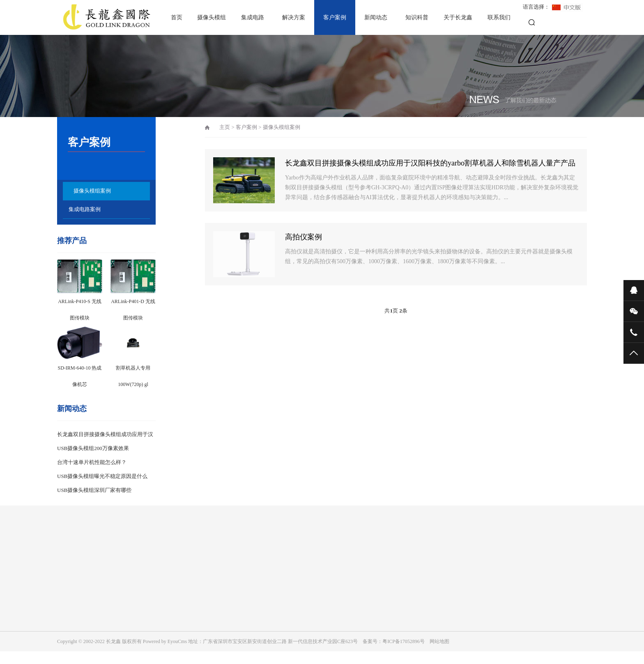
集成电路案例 (85, 209)
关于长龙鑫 (458, 17)
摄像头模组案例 (92, 191)
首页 (177, 17)
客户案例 (335, 17)
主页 (225, 127)
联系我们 (499, 17)
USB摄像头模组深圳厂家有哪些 (94, 490)
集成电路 (253, 17)
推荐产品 (72, 241)
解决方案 (294, 17)
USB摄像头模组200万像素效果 (93, 448)
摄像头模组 (212, 17)
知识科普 (417, 17)
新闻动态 (376, 17)
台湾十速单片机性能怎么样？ (92, 462)
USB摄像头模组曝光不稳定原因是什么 (102, 476)
